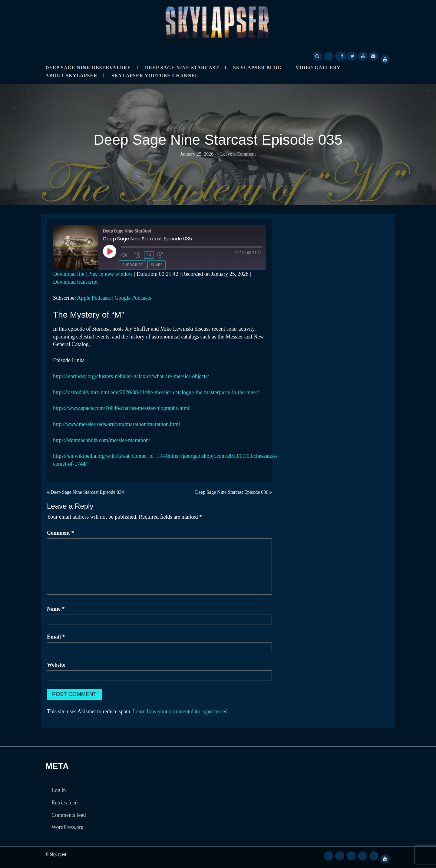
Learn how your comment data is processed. (181, 711)
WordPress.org (68, 827)
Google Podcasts (133, 298)
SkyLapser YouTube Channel (155, 76)
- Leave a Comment (237, 154)
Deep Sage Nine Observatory (88, 68)
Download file (69, 274)
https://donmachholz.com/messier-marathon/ (102, 440)
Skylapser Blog (257, 68)
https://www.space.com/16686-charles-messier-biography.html (121, 408)
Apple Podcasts (94, 298)
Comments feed (69, 815)
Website (56, 665)
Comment (60, 533)
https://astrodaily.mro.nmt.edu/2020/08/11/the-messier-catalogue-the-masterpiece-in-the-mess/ (156, 392)
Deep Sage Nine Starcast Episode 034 (87, 492)
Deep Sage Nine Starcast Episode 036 (232, 492)
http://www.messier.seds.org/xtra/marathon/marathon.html (116, 424)
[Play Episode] (110, 252)
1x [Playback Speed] (149, 255)
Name (56, 609)
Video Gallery (318, 68)
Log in (59, 790)
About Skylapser (71, 76)
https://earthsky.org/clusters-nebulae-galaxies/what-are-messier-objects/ (131, 376)
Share (157, 264)
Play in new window (111, 274)
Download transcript (75, 282)
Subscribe (132, 264)
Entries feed (64, 803)
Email (56, 637)
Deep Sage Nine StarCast (182, 68)
